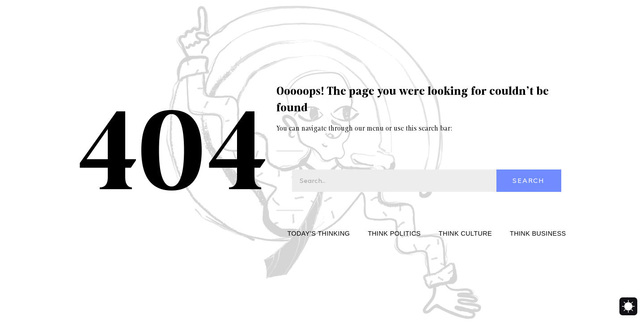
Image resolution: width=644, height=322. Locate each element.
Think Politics (394, 233)
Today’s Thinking (318, 233)
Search (529, 181)
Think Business (538, 233)
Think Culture (465, 233)
